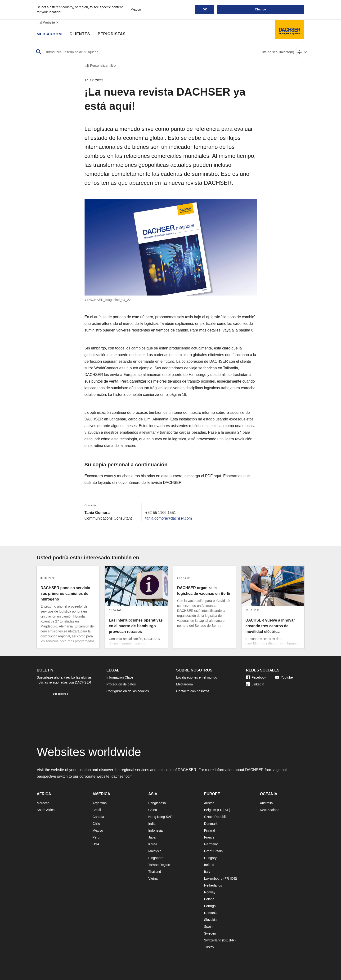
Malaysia (155, 851)
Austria (209, 803)
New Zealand (270, 810)
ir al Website (48, 22)
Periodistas (112, 34)
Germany (211, 844)
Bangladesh (157, 803)
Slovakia (210, 920)
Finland (210, 830)
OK (205, 9)
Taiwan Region (159, 865)
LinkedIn (255, 684)
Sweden (210, 933)
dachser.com (122, 776)
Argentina (100, 803)
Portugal (210, 906)
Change (260, 9)
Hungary (210, 858)
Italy (207, 872)
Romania (211, 913)
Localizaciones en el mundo (197, 677)
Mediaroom (50, 34)
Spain (208, 927)
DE (233, 878)
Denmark (211, 824)
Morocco (43, 803)
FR (220, 810)
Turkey (209, 947)
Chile (96, 824)
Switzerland (213, 940)
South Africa (46, 810)
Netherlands (213, 885)
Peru (96, 837)
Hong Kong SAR (160, 817)
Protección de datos (121, 684)
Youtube (284, 677)
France (209, 837)
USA (96, 844)
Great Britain (213, 851)
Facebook (256, 677)
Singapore (156, 858)
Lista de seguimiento (277, 52)
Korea (153, 844)
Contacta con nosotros (193, 691)
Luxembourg (213, 878)
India (152, 824)
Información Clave (120, 677)
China (153, 810)
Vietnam (154, 878)
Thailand (155, 872)
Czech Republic (216, 817)
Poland (209, 899)
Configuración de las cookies (128, 691)
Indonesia (155, 830)
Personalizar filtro (100, 66)
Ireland (209, 865)
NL (227, 810)
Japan (153, 837)
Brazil (97, 810)
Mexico (98, 830)
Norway (210, 892)
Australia (266, 803)
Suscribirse (60, 694)
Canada (98, 817)
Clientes (81, 34)
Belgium (210, 810)
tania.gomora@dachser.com (169, 518)
